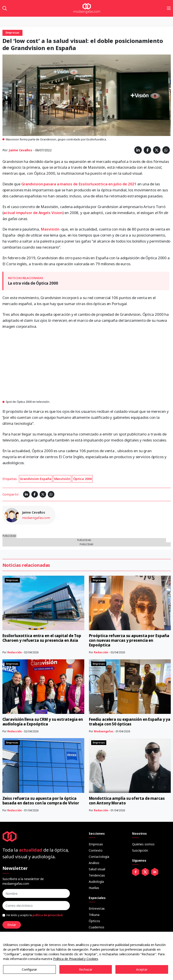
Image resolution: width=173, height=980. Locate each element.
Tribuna (94, 915)
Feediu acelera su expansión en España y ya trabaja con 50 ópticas (130, 722)
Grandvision (33, 184)
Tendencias (97, 875)
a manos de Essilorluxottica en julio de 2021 (97, 184)
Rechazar (86, 969)
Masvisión (50, 229)
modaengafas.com (36, 518)
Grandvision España (35, 479)
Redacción (15, 652)
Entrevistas (97, 908)
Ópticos (94, 921)
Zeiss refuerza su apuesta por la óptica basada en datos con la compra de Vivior (41, 801)
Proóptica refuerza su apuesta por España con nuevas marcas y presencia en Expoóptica (129, 640)
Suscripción (140, 850)
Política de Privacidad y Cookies (76, 959)
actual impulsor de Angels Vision (33, 213)
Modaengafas (104, 731)
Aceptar (142, 969)
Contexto (96, 850)
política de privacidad (47, 915)
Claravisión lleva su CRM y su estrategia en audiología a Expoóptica (43, 722)
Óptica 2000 (82, 479)
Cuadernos (96, 927)
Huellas (94, 888)
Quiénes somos (143, 844)
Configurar (29, 969)
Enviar (12, 925)
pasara (50, 184)
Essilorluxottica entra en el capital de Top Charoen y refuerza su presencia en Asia (42, 638)
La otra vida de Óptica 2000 (33, 283)
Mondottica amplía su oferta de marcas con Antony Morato (127, 801)
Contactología (99, 857)
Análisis (94, 863)
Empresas (96, 844)
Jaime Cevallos (20, 150)
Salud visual (97, 869)
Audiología (96, 882)
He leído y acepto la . (35, 915)
